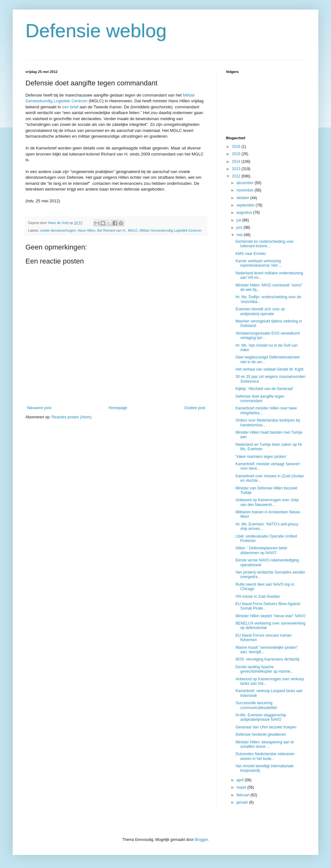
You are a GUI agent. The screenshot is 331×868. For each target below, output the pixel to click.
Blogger (201, 840)
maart (242, 787)
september (246, 205)
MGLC (133, 230)
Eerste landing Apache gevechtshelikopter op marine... (264, 669)
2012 (237, 176)
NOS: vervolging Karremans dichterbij (268, 659)
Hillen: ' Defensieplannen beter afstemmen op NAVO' (261, 550)
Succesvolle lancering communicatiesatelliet (256, 705)
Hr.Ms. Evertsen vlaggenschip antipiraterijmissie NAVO (261, 717)
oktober (243, 198)
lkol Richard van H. (112, 230)
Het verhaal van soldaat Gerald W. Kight (269, 369)
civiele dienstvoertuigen (58, 230)
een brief (70, 107)
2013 (237, 169)
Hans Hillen (86, 230)
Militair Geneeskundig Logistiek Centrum (171, 230)
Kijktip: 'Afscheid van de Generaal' (264, 389)
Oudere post (195, 408)
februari (243, 795)
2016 (237, 147)
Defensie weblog (96, 31)
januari (243, 802)
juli (239, 220)
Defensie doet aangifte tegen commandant (260, 399)
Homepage (118, 408)
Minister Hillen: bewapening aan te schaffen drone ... (265, 744)
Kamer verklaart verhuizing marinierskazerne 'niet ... (259, 263)
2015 (237, 154)
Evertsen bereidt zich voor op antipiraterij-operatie (260, 311)
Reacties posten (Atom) (71, 417)
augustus (245, 213)
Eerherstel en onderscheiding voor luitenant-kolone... (265, 244)
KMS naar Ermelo (251, 254)
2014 (237, 162)
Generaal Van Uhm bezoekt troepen (266, 727)
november (246, 190)
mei (240, 235)
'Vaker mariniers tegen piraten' (261, 457)
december (246, 183)
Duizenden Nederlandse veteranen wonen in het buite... (265, 756)
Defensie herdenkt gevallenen (261, 734)
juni (240, 228)
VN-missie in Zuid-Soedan (258, 597)
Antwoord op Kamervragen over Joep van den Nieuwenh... (267, 502)
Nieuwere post (39, 408)
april (241, 780)
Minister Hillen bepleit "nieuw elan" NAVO (271, 616)
